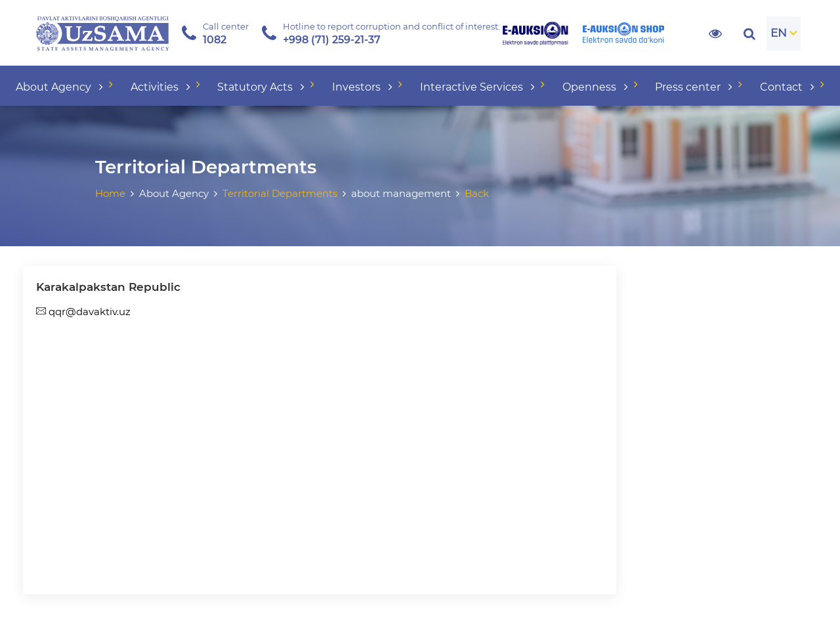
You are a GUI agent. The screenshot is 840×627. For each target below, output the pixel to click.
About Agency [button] (61, 87)
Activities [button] (162, 87)
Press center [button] (695, 87)
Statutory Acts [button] (262, 87)
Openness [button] (597, 87)
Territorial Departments (280, 193)
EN (779, 33)
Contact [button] (788, 87)
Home (110, 193)
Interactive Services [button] (479, 87)
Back (477, 193)
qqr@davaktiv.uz (83, 312)
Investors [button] (364, 87)
